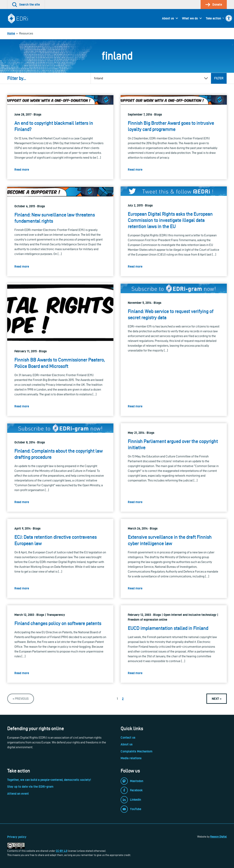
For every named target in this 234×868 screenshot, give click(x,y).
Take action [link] (213, 18)
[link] (229, 18)
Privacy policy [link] (17, 837)
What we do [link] (190, 18)
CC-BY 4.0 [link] (61, 851)
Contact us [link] (128, 738)
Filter (219, 78)
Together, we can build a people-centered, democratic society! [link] (49, 780)
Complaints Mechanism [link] (136, 751)
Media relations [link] (131, 758)
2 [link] (123, 699)
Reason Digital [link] (218, 837)
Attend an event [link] (18, 794)
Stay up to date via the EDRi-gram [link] (30, 787)
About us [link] (168, 18)
